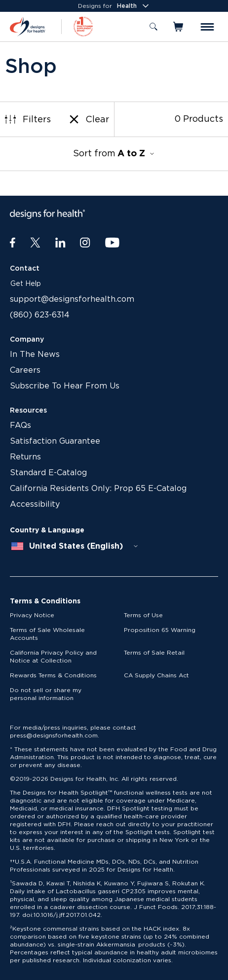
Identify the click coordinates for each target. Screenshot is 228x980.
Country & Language (47, 530)
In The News (35, 354)
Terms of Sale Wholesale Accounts (47, 634)
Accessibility (35, 504)
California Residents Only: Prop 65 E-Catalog (98, 489)
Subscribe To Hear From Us (65, 386)
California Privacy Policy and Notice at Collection (53, 657)
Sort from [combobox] (114, 154)
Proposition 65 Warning (160, 630)
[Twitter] (35, 243)
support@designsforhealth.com (72, 299)
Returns (25, 457)
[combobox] (75, 546)
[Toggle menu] (207, 27)
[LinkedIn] (60, 243)
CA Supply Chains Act (156, 675)
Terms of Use (143, 615)
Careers (25, 370)
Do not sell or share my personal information (46, 694)
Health (134, 6)
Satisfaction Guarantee (55, 441)
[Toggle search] (153, 27)
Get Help (26, 284)
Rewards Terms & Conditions (53, 675)
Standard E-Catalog (48, 473)
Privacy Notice (32, 615)
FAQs (20, 425)
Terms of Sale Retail (154, 653)
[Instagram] (85, 243)
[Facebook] (13, 243)
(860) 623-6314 (40, 315)
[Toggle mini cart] (179, 27)
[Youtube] (112, 243)
